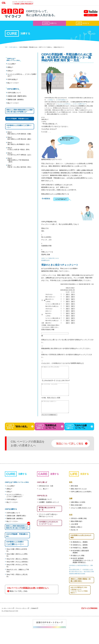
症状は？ (10, 72)
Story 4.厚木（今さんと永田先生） (18, 575)
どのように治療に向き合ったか (81, 518)
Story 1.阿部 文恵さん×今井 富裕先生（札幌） (19, 138)
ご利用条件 (33, 619)
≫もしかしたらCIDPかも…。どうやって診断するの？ (62, 107)
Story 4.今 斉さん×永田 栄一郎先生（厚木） (19, 154)
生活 (71, 525)
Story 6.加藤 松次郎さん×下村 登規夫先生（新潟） (18, 165)
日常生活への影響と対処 (79, 529)
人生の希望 (74, 535)
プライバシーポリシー (21, 619)
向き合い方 (74, 540)
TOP (6, 48)
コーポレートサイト (7, 619)
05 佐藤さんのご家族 (78, 566)
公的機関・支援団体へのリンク (49, 513)
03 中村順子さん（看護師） (80, 558)
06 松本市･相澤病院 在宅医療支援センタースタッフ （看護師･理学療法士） (82, 571)
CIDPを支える (42, 506)
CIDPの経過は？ (12, 81)
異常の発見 (74, 496)
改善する (49, 24)
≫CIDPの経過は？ (52, 103)
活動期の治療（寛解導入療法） (17, 97)
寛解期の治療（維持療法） (16, 101)
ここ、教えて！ (44, 499)
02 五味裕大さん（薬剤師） (80, 556)
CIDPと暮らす (42, 493)
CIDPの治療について (14, 94)
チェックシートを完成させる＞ (44, 425)
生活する (82, 24)
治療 (71, 509)
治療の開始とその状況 (78, 513)
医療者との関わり (77, 538)
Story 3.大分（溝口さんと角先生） (18, 572)
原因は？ (10, 68)
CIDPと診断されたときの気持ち (81, 502)
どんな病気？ (11, 65)
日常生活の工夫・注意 (46, 496)
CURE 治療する (13, 48)
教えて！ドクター (13, 84)
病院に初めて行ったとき (79, 499)
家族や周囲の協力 (77, 532)
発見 (71, 493)
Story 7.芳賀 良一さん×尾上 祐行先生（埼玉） (19, 172)
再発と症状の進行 (77, 516)
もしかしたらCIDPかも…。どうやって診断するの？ (20, 76)
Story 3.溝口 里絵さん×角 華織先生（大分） (19, 149)
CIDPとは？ (17, 493)
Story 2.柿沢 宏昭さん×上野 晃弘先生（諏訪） (19, 144)
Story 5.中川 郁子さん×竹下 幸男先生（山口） (19, 159)
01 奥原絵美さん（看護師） (80, 553)
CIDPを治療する (11, 520)
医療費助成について (45, 510)
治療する (18, 34)
